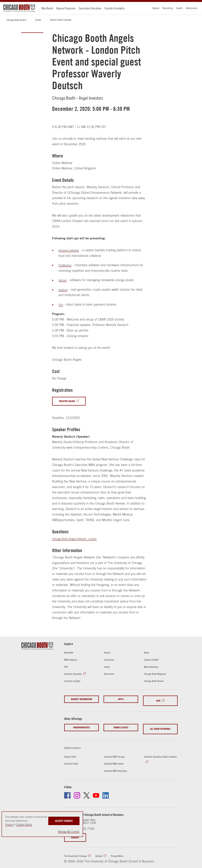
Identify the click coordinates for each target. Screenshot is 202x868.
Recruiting (168, 8)
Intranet (106, 852)
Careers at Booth (153, 660)
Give (158, 700)
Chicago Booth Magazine (158, 675)
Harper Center (72, 751)
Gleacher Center (73, 759)
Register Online (69, 402)
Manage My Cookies (69, 831)
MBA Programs (72, 660)
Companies (110, 660)
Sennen (64, 280)
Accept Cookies (64, 819)
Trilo (61, 304)
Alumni (156, 8)
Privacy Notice (127, 852)
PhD (66, 668)
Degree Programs (66, 8)
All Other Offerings (160, 726)
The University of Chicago (78, 852)
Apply (121, 700)
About (147, 653)
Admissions (192, 8)
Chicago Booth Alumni (16, 20)
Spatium (64, 289)
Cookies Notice (24, 824)
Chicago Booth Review (156, 682)
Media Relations (153, 668)
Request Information (81, 700)
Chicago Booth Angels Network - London (79, 539)
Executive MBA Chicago (117, 751)
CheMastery (66, 265)
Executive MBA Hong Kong (118, 766)
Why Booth (47, 8)
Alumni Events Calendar (61, 20)
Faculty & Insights (115, 8)
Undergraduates (81, 726)
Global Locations (75, 743)
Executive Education (90, 8)
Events (179, 8)
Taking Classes (121, 726)
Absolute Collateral (71, 250)
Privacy (9, 824)
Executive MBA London (117, 759)
